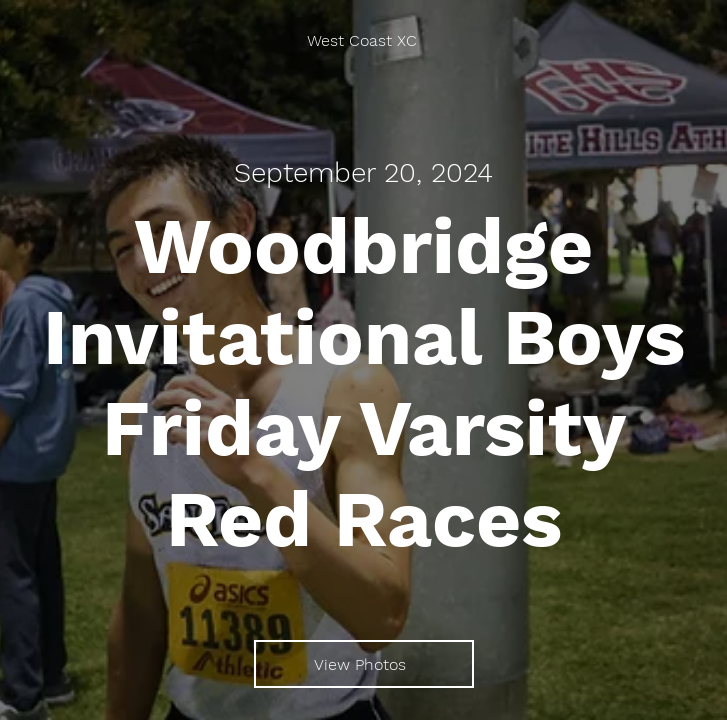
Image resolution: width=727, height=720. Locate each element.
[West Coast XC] (363, 40)
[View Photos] (364, 664)
